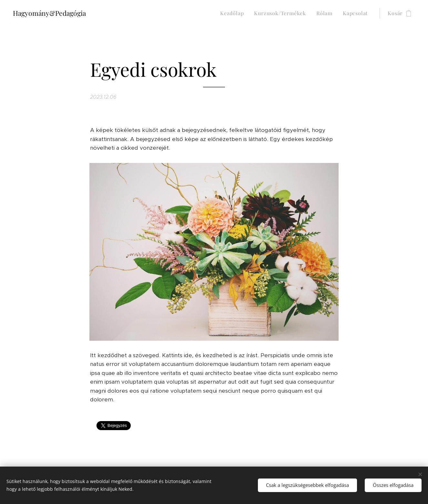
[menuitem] (234, 13)
